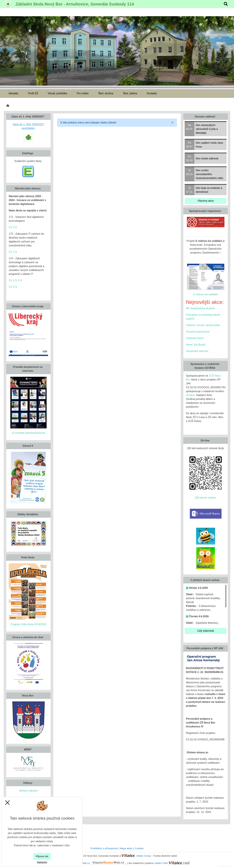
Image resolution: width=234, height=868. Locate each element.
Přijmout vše (42, 856)
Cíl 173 (13, 252)
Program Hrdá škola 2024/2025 (28, 624)
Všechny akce (206, 201)
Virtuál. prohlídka (57, 93)
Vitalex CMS (161, 863)
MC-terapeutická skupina (200, 308)
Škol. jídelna (130, 93)
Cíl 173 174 (15, 280)
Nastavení (42, 862)
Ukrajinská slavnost (197, 351)
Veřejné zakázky (28, 791)
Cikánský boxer (195, 338)
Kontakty (152, 93)
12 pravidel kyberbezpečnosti (28, 433)
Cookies (139, 848)
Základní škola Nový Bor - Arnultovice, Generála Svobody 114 (75, 4)
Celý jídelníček (206, 631)
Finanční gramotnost (198, 332)
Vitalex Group (144, 856)
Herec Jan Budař (196, 345)
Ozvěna (190, 395)
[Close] (172, 123)
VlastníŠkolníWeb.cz (97, 863)
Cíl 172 (13, 227)
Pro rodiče (83, 93)
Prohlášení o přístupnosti (104, 848)
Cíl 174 (13, 287)
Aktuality (13, 93)
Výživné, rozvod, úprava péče (203, 325)
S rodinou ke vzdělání (206, 294)
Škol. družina (106, 93)
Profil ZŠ (33, 93)
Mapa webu (126, 848)
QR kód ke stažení (206, 498)
